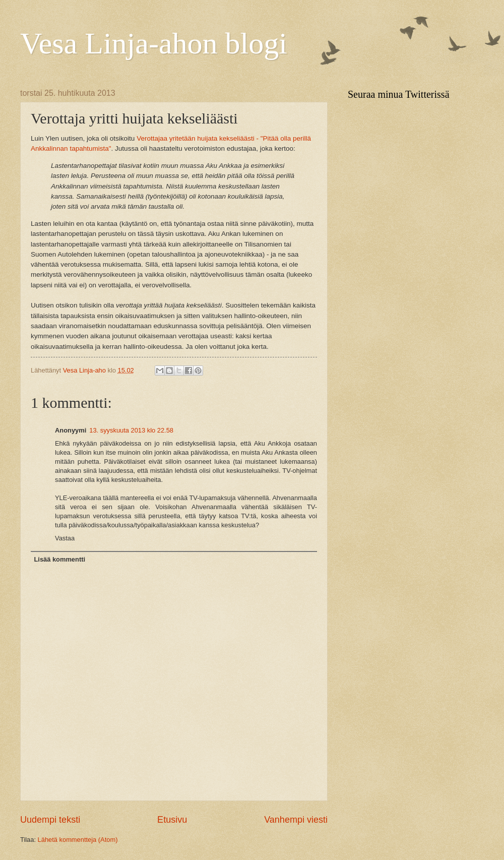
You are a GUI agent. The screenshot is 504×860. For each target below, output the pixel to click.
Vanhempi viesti (296, 820)
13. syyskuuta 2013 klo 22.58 (131, 430)
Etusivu (172, 820)
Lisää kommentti (59, 559)
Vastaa (65, 538)
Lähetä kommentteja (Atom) (78, 840)
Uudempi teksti (50, 820)
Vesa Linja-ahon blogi (154, 43)
